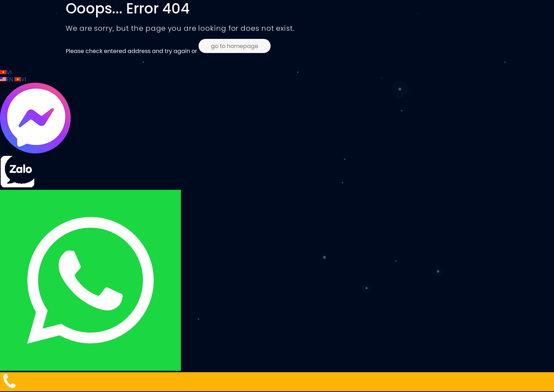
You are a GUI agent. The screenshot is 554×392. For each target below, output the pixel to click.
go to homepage (235, 46)
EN (7, 79)
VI (6, 72)
